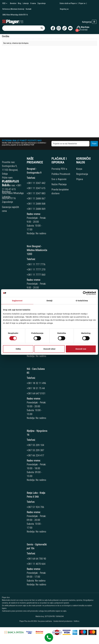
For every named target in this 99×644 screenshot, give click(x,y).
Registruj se (64, 9)
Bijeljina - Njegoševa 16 (37, 433)
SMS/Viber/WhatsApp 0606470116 (15, 15)
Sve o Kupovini (59, 179)
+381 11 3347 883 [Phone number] (36, 193)
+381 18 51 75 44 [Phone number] (36, 388)
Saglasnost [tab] (17, 301)
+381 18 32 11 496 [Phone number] (36, 383)
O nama (33, 3)
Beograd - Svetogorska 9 (34, 171)
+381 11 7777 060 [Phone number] (36, 275)
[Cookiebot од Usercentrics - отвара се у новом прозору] (85, 293)
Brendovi (13, 3)
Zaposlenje (42, 3)
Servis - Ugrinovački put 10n (37, 546)
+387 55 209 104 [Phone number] (35, 445)
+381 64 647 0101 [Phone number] (36, 393)
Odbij (18, 349)
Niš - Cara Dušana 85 (36, 371)
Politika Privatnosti (61, 174)
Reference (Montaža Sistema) (13, 9)
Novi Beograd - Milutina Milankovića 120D (37, 250)
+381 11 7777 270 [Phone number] (36, 270)
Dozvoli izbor (49, 349)
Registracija (82, 174)
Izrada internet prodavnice (63, 621)
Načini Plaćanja (59, 184)
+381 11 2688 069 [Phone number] (36, 209)
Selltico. (77, 621)
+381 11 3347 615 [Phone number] (36, 188)
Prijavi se (82, 3)
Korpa (79, 169)
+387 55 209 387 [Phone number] (35, 450)
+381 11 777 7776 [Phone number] (36, 264)
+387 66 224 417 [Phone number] (35, 455)
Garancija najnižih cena (10, 209)
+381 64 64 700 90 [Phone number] (36, 559)
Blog (20, 3)
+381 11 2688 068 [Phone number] (36, 204)
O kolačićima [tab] (82, 301)
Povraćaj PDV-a (59, 169)
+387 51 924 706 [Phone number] (35, 507)
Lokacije (26, 3)
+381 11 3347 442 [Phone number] (36, 183)
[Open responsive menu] (94, 22)
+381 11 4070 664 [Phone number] (36, 564)
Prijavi (94, 144)
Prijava (80, 179)
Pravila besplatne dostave (60, 191)
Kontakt (29, 9)
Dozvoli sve (81, 349)
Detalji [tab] (49, 301)
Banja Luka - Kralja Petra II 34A (36, 495)
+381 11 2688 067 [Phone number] (36, 199)
